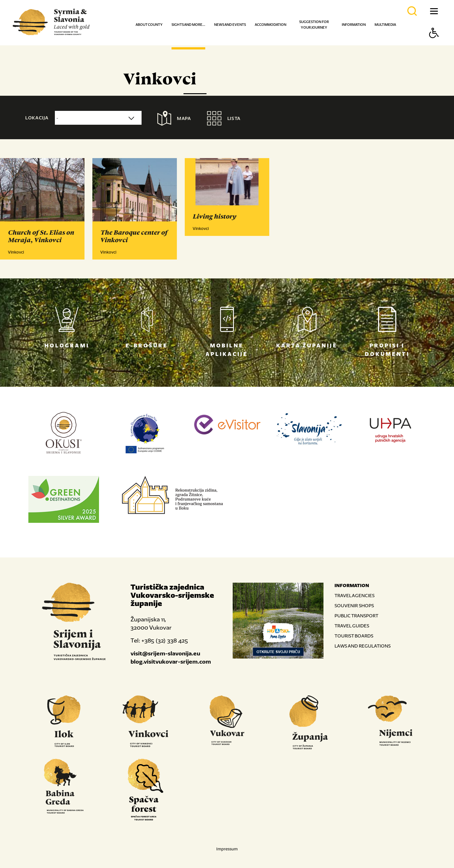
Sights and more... (188, 25)
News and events (230, 25)
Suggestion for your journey (314, 25)
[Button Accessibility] (434, 44)
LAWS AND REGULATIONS (363, 646)
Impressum (227, 849)
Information (354, 25)
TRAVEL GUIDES (352, 626)
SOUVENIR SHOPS (354, 605)
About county (149, 25)
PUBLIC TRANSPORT (356, 616)
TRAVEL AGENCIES (355, 595)
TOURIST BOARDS (354, 636)
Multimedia (385, 25)
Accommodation (271, 25)
